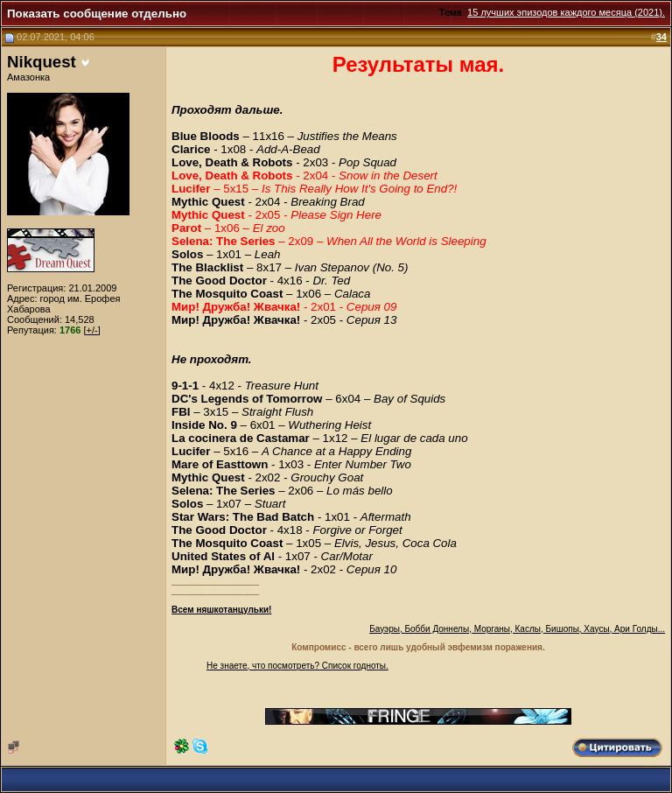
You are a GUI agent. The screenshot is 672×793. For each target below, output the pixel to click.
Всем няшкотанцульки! (221, 610)
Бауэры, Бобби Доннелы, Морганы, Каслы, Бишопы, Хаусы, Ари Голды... (517, 629)
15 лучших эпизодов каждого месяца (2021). (566, 12)
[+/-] (92, 330)
